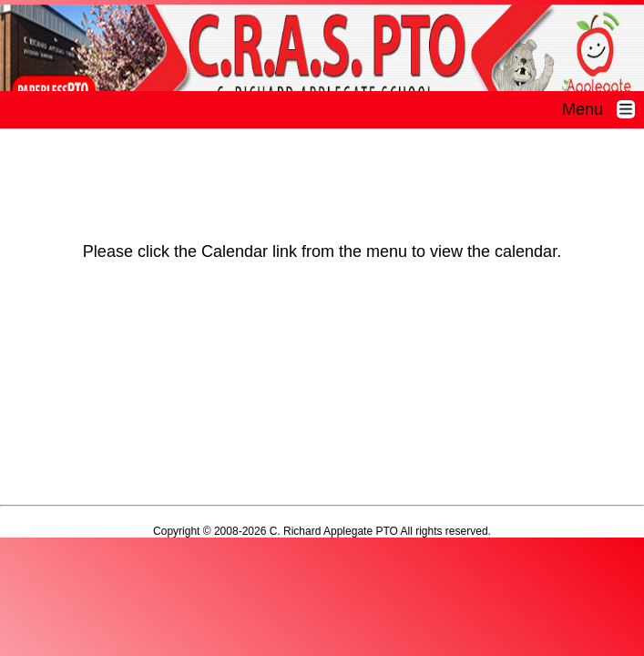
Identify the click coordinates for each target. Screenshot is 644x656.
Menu (603, 109)
